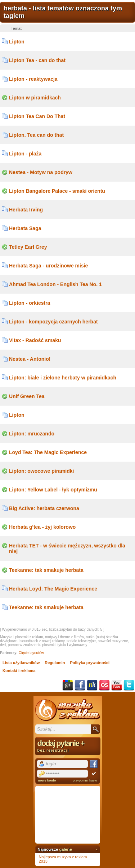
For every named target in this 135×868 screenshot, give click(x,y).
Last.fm (104, 685)
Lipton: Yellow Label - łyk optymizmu (53, 490)
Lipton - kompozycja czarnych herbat (53, 322)
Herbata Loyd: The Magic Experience (53, 589)
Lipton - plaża (25, 154)
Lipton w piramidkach (35, 98)
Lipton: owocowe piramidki (41, 471)
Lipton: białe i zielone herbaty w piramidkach (63, 378)
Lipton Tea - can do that (37, 60)
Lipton (17, 42)
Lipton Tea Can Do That (37, 116)
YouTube (117, 685)
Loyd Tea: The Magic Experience (48, 452)
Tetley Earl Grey (28, 247)
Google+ (68, 685)
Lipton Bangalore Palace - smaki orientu (57, 191)
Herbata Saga (25, 228)
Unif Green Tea (27, 396)
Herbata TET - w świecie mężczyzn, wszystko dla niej (67, 549)
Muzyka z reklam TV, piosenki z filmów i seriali (68, 710)
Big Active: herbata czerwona (44, 508)
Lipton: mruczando (32, 434)
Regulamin (55, 663)
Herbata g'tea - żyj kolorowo (42, 527)
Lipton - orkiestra (30, 303)
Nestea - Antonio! (30, 359)
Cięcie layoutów (31, 653)
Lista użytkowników (21, 663)
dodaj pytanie (68, 746)
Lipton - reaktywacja (33, 79)
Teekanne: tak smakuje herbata (46, 570)
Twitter (129, 685)
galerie (65, 849)
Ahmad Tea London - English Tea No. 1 (55, 284)
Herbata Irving (26, 210)
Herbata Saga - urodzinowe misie (48, 266)
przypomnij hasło (85, 780)
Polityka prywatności (90, 663)
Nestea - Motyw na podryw (41, 172)
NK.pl (92, 685)
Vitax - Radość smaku (35, 340)
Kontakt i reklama (19, 671)
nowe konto (47, 780)
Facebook (80, 685)
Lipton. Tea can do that (36, 135)
